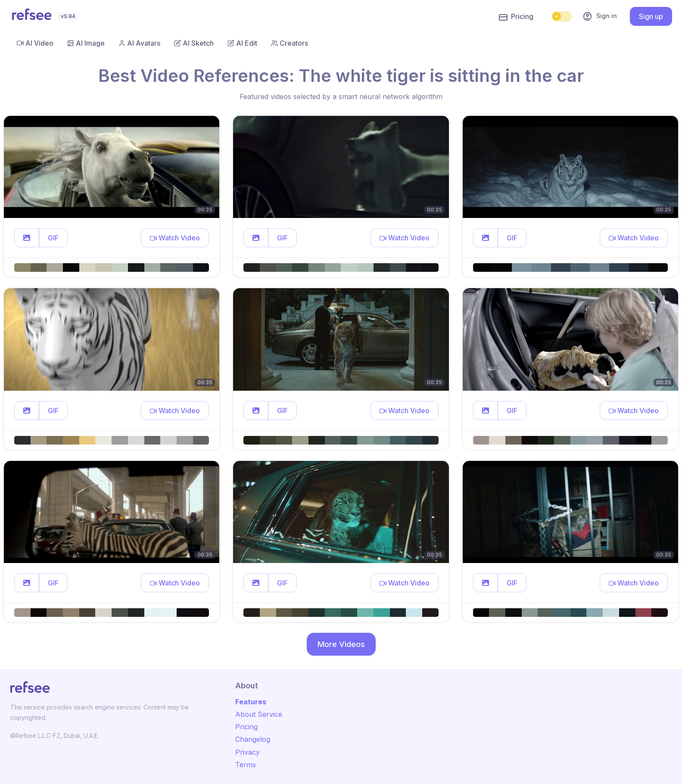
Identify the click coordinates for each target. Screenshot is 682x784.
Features (251, 702)
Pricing (516, 17)
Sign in (600, 16)
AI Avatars (139, 43)
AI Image (86, 43)
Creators (290, 43)
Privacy (248, 752)
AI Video (35, 43)
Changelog (253, 739)
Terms (246, 765)
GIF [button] (53, 238)
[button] (27, 238)
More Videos (341, 644)
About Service (259, 714)
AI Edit (242, 43)
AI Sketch (194, 43)
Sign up (651, 16)
